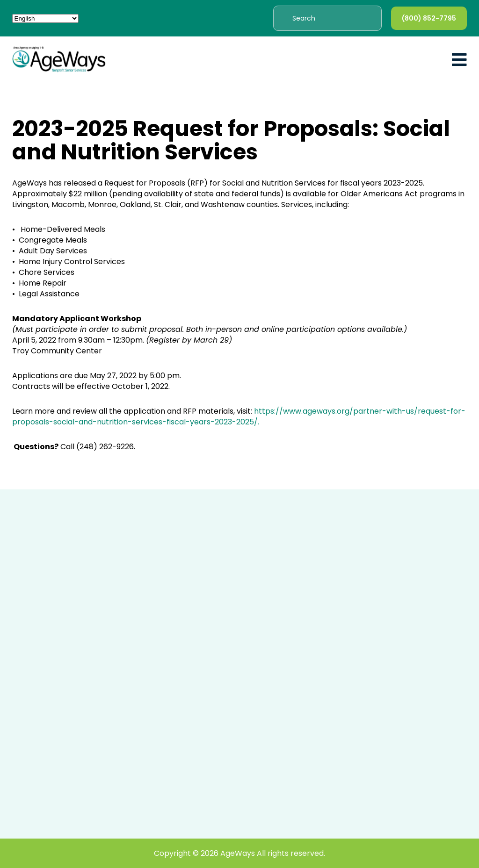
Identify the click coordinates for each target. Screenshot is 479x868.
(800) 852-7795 (429, 18)
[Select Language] (45, 18)
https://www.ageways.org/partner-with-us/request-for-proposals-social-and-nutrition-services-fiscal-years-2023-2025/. (239, 416)
